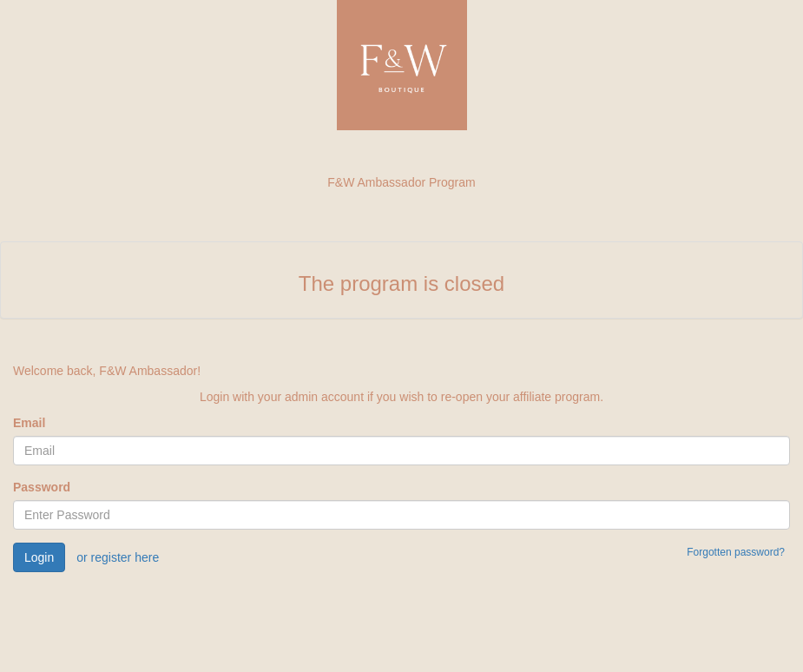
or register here (118, 557)
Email (29, 423)
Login (39, 557)
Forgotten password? (736, 552)
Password (42, 487)
